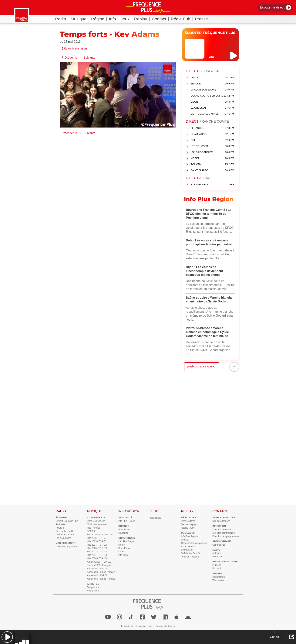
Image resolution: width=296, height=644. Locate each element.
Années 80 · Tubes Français (101, 579)
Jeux (126, 19)
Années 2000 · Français (99, 565)
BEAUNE (212, 84)
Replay (142, 19)
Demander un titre (65, 535)
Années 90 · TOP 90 (97, 569)
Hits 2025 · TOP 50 (97, 541)
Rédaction (217, 557)
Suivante (89, 58)
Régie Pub (182, 19)
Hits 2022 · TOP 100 (97, 552)
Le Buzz (122, 552)
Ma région (123, 533)
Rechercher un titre (65, 531)
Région (99, 19)
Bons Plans (124, 530)
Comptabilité (219, 545)
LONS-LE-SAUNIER (212, 152)
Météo (121, 545)
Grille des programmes (67, 547)
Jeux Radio (155, 518)
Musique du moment (97, 524)
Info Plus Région (127, 521)
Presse (203, 19)
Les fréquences (63, 538)
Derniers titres (188, 521)
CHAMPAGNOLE (212, 134)
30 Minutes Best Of (191, 553)
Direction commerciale (224, 533)
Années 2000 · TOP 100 (99, 562)
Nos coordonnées (221, 521)
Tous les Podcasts (190, 557)
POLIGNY (212, 164)
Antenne (217, 553)
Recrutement (219, 577)
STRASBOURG (212, 185)
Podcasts (60, 524)
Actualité (60, 528)
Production (218, 568)
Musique (80, 19)
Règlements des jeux (165, 626)
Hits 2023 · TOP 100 (97, 548)
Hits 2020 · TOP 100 (97, 558)
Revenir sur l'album (76, 48)
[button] (7, 637)
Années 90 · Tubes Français (101, 572)
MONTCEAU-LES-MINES (212, 114)
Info (114, 19)
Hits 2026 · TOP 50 (97, 538)
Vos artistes (93, 591)
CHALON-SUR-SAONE (212, 90)
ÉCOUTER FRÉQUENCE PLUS (210, 33)
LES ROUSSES (212, 146)
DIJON (212, 102)
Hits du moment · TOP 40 (100, 535)
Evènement (187, 550)
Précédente (69, 58)
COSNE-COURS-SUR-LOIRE (212, 96)
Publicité (217, 565)
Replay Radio (188, 528)
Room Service (188, 547)
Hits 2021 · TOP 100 (97, 555)
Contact (160, 19)
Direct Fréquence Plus (67, 521)
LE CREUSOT (212, 108)
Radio (62, 19)
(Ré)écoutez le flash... (202, 367)
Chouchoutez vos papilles (194, 543)
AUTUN (212, 78)
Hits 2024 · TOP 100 (97, 545)
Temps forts (93, 587)
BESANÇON (212, 128)
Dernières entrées (96, 521)
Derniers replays (189, 524)
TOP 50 (91, 531)
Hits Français (94, 528)
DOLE (212, 140)
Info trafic (123, 555)
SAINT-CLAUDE (212, 170)
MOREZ (212, 158)
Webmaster (218, 580)
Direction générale (222, 530)
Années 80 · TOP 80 (97, 575)
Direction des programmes (226, 536)
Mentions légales (146, 626)
